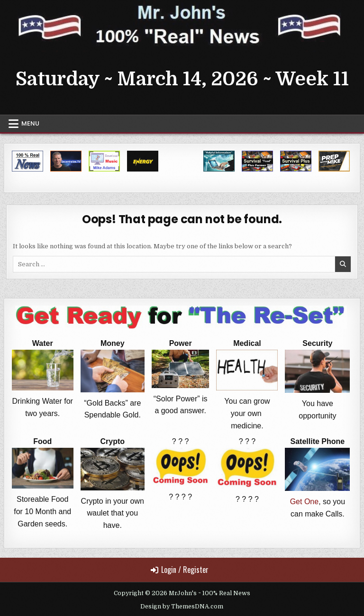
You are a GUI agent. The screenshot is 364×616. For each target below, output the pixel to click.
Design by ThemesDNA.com (182, 607)
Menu (30, 123)
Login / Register (180, 570)
